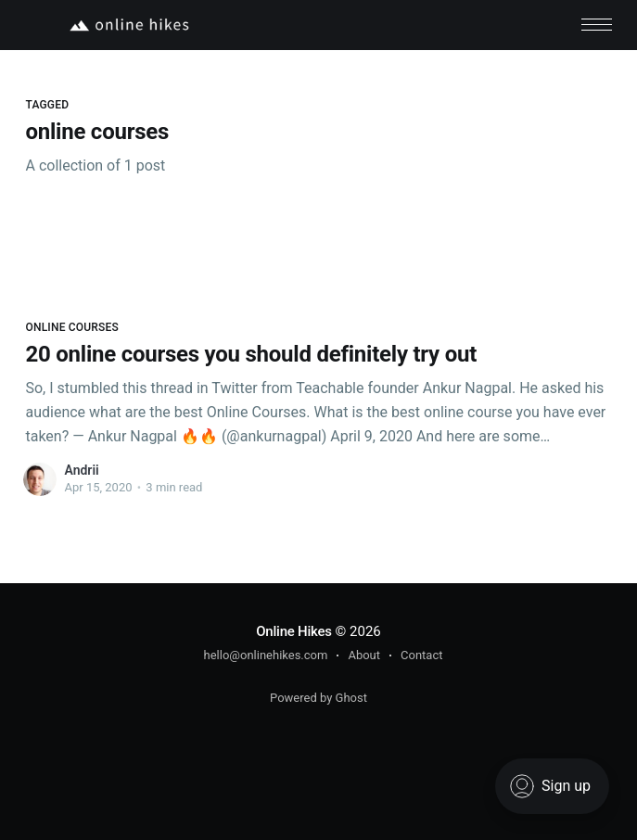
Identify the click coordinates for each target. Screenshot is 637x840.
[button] (597, 25)
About (364, 655)
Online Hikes (294, 631)
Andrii (81, 470)
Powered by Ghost (318, 698)
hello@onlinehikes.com (266, 655)
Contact (421, 655)
